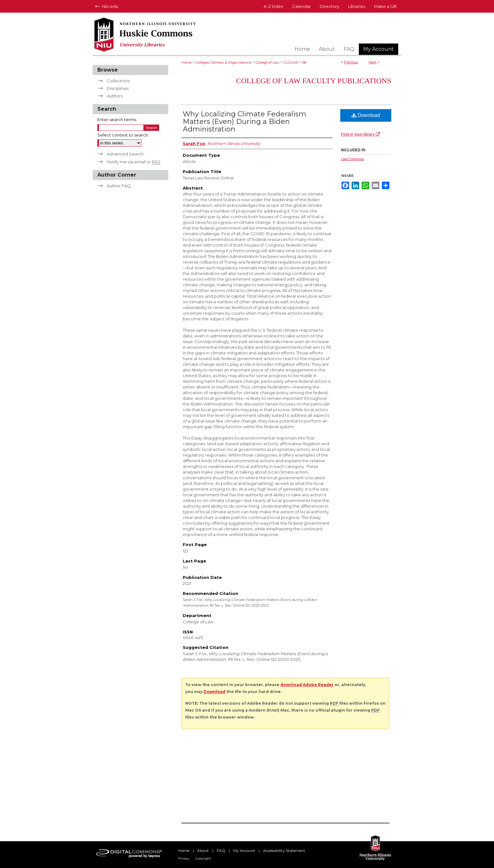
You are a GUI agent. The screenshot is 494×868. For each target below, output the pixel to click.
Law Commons (352, 159)
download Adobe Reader (307, 685)
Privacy (184, 858)
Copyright (203, 858)
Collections (118, 81)
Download (366, 115)
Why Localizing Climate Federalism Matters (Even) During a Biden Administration (244, 122)
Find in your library (360, 134)
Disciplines (118, 88)
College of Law (267, 62)
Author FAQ (119, 186)
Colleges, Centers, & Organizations (224, 62)
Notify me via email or (134, 162)
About (203, 851)
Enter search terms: (117, 119)
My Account (244, 851)
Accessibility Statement (284, 851)
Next (373, 62)
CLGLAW (291, 62)
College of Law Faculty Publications (314, 81)
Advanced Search (125, 154)
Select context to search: (123, 135)
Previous (351, 62)
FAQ (221, 851)
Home (187, 62)
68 (304, 62)
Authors (115, 96)
